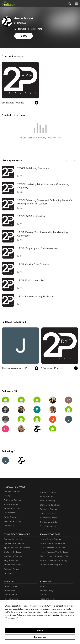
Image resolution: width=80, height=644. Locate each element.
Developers (9, 573)
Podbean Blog (46, 590)
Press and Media (47, 599)
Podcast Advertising (12, 539)
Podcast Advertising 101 (50, 565)
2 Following (36, 29)
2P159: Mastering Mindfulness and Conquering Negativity (47, 184)
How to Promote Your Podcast (53, 552)
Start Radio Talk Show (50, 505)
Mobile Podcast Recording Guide (54, 556)
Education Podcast (48, 509)
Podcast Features (12, 492)
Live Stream (9, 513)
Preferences (40, 637)
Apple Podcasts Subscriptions (17, 548)
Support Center (10, 586)
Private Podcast (11, 504)
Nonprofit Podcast (48, 518)
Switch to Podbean (12, 552)
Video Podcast (46, 496)
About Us (44, 586)
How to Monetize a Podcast (52, 548)
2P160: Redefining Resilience (33, 168)
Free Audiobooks (47, 526)
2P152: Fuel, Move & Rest (31, 280)
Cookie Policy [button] (63, 615)
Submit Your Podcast (13, 565)
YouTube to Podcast (13, 556)
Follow (23, 36)
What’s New (9, 590)
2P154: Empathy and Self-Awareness (37, 248)
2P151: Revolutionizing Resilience (35, 296)
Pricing (7, 496)
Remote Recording (12, 521)
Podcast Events (11, 599)
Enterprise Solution (12, 500)
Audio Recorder (11, 517)
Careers (44, 595)
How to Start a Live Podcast (52, 543)
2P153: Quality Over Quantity (33, 264)
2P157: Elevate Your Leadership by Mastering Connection (47, 232)
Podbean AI (9, 526)
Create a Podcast (48, 492)
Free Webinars (10, 595)
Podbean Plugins (11, 569)
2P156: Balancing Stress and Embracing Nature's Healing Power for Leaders (47, 202)
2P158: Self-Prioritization (30, 216)
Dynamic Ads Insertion (14, 543)
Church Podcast (47, 513)
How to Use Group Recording (53, 560)
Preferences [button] (54, 618)
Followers (20, 29)
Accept (40, 630)
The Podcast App (11, 509)
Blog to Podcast (11, 560)
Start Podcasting (47, 501)
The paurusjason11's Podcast (17, 368)
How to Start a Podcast (50, 539)
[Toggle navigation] (76, 4)
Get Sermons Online (49, 522)
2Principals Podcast (12, 103)
